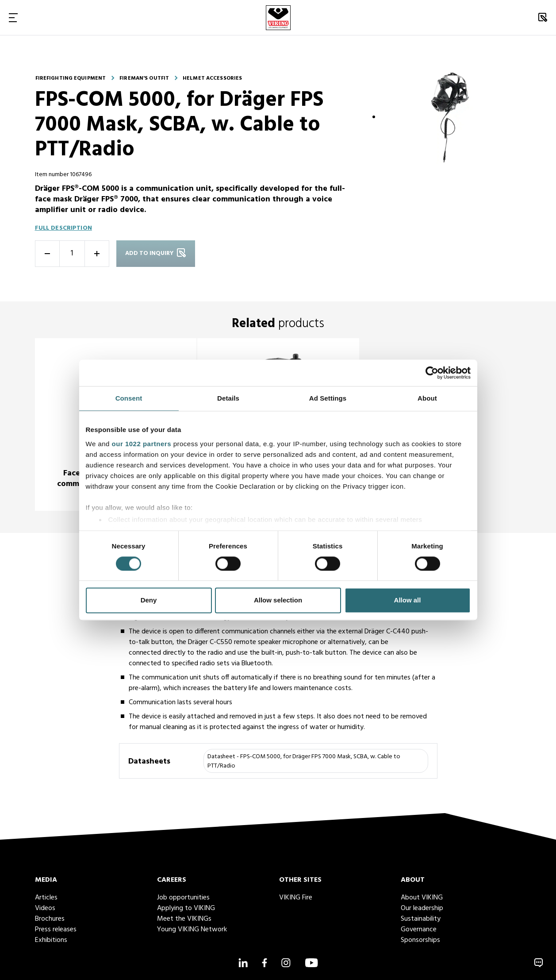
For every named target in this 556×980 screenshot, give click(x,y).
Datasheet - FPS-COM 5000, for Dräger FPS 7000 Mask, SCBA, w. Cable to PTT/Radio (304, 761)
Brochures (50, 919)
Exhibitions (51, 940)
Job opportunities (183, 898)
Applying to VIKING (186, 908)
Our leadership (422, 908)
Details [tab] (228, 398)
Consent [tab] (129, 398)
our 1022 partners (142, 444)
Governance (419, 930)
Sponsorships (420, 940)
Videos (45, 908)
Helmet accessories (212, 78)
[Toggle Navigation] (13, 17)
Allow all (408, 600)
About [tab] (427, 398)
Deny (149, 600)
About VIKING (422, 898)
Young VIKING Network (192, 930)
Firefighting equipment (71, 78)
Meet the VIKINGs (184, 919)
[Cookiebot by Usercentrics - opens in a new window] (432, 373)
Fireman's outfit (144, 78)
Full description (63, 228)
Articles (46, 898)
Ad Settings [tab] (328, 398)
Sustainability (421, 919)
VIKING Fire (296, 898)
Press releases (56, 930)
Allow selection (278, 600)
